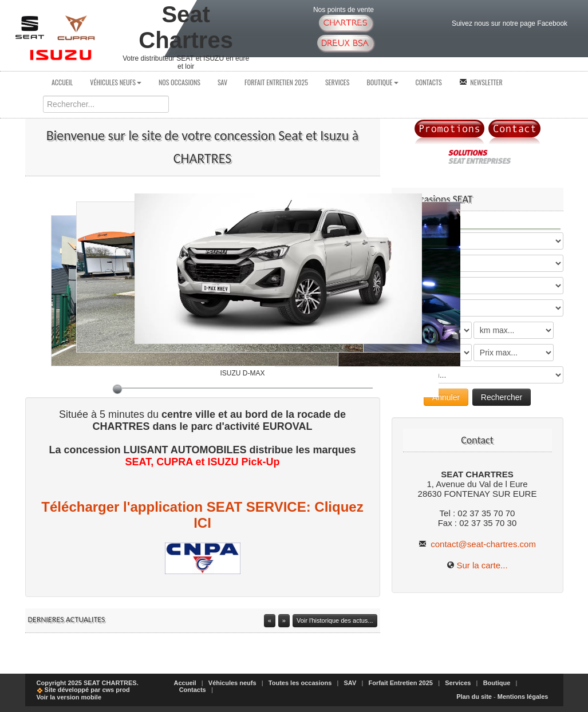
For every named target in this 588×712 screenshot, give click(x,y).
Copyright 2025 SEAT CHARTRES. (88, 683)
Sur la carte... (482, 565)
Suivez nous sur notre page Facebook (510, 23)
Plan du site (474, 697)
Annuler (446, 397)
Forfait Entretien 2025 (276, 82)
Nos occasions (179, 82)
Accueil (62, 82)
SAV (222, 82)
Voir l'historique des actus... (335, 620)
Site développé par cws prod (83, 690)
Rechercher (502, 397)
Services (338, 82)
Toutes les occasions (300, 683)
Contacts (429, 82)
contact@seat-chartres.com (477, 544)
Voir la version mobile (69, 697)
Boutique (382, 82)
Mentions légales (523, 697)
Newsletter (481, 82)
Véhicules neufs (116, 82)
